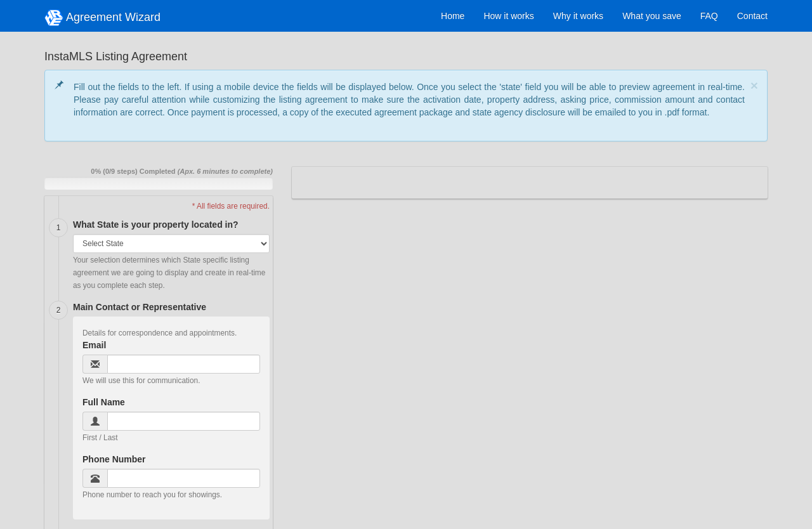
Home (453, 16)
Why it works (578, 16)
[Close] (754, 85)
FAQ (709, 16)
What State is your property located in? (156, 225)
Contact (752, 16)
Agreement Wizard (102, 18)
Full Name (104, 402)
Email (94, 345)
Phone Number (114, 459)
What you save (652, 16)
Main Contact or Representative (140, 307)
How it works (508, 16)
